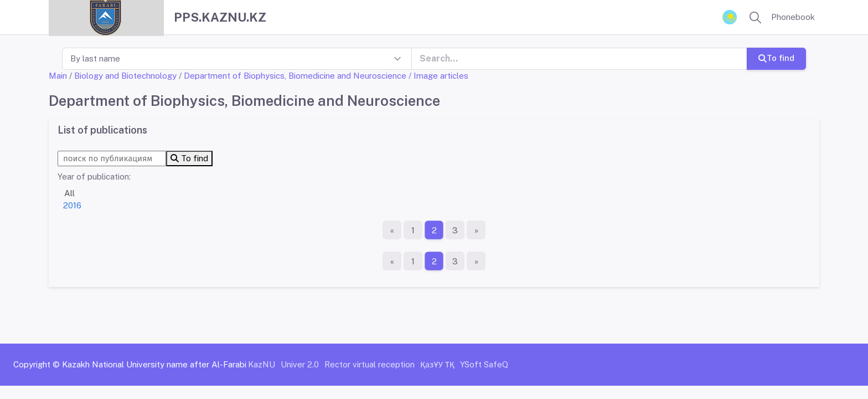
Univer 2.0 (300, 364)
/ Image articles (438, 76)
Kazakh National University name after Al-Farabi (154, 364)
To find (776, 58)
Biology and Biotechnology (125, 76)
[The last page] (476, 230)
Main (58, 76)
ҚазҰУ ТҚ (437, 364)
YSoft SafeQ (484, 364)
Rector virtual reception (370, 364)
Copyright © (37, 364)
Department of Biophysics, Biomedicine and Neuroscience (295, 76)
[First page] (392, 230)
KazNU (262, 364)
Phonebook (793, 17)
